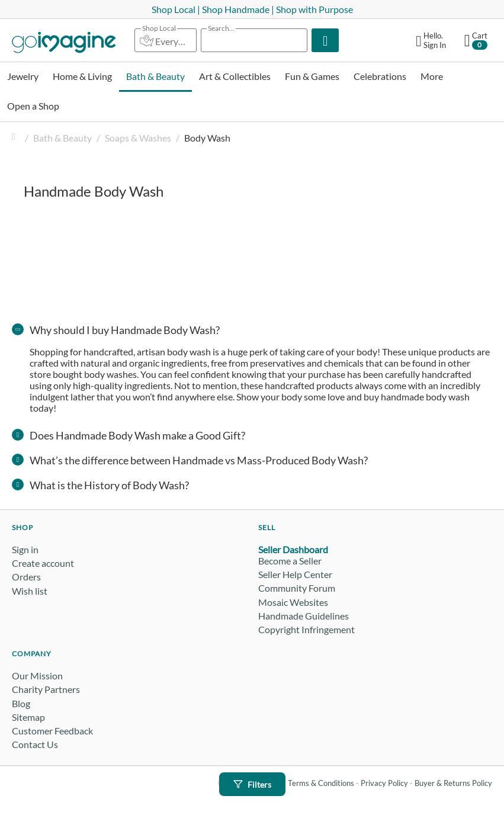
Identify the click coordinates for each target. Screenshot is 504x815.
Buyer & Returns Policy (453, 783)
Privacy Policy (384, 783)
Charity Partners (46, 689)
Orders (26, 577)
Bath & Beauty (155, 76)
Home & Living (82, 76)
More (432, 76)
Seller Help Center (295, 574)
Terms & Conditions (321, 783)
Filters (252, 784)
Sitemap (28, 717)
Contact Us (35, 744)
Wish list (30, 591)
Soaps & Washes (138, 138)
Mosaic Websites (293, 602)
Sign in (25, 549)
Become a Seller (290, 561)
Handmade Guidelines (304, 616)
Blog (21, 703)
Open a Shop (33, 106)
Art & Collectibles (235, 76)
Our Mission (37, 676)
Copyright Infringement (306, 629)
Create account (43, 563)
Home (17, 138)
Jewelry (23, 76)
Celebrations (380, 76)
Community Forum (297, 588)
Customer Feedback (52, 731)
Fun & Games (312, 76)
